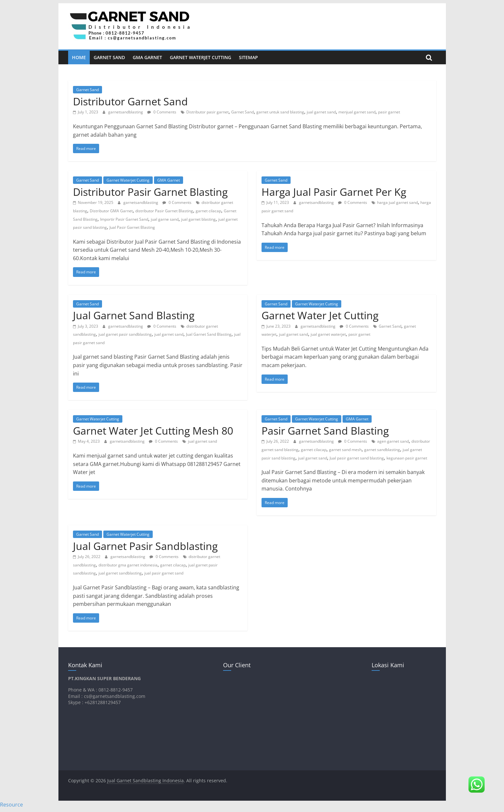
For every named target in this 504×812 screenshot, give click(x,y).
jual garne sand (165, 219)
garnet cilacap (208, 211)
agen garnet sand (393, 441)
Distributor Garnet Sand (130, 101)
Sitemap (248, 57)
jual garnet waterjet (328, 334)
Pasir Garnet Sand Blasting (325, 431)
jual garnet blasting (198, 219)
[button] (477, 785)
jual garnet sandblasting (120, 573)
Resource (11, 805)
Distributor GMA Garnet (111, 211)
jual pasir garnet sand (164, 573)
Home (79, 57)
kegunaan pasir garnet (407, 458)
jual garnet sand (321, 112)
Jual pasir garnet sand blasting (357, 458)
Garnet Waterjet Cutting (201, 57)
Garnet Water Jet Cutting (320, 315)
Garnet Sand (109, 57)
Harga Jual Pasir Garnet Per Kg (334, 192)
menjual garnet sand (357, 112)
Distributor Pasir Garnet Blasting (150, 192)
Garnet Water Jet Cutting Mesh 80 (153, 431)
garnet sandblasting (382, 450)
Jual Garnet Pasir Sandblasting (145, 546)
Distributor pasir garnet (207, 112)
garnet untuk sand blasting (280, 112)
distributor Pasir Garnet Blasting (164, 211)
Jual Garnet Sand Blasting (134, 315)
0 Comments (162, 112)
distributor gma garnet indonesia (128, 565)
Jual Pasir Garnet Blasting (132, 227)
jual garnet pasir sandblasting (125, 334)
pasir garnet (389, 112)
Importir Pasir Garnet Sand (124, 219)
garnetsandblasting (126, 112)
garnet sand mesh (345, 450)
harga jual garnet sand (397, 202)
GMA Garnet (147, 57)
